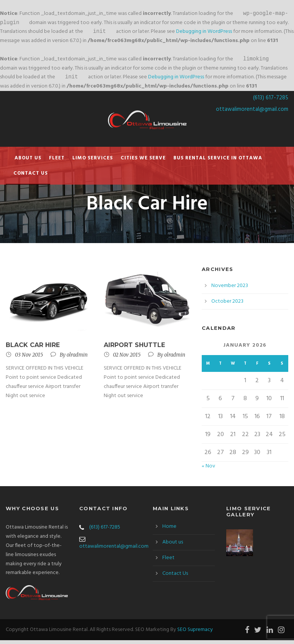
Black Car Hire (33, 349)
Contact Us (31, 177)
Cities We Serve (143, 162)
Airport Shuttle (134, 349)
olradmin (77, 359)
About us (28, 162)
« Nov (208, 470)
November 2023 (230, 290)
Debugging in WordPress (204, 34)
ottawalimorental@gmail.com (252, 113)
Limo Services (93, 162)
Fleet (57, 162)
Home (169, 530)
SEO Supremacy (195, 633)
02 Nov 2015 (127, 359)
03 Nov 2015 (29, 359)
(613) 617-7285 (271, 102)
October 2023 (227, 305)
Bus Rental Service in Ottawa (218, 162)
